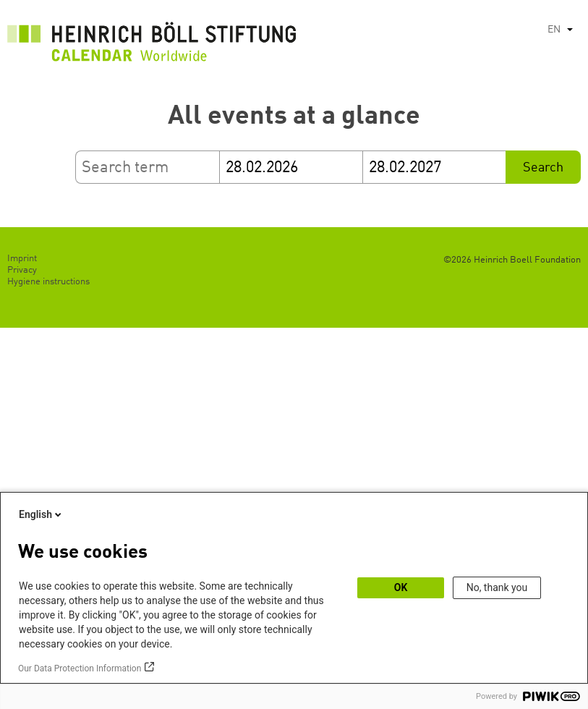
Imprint (22, 259)
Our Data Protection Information (80, 668)
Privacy (22, 270)
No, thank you (497, 587)
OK (401, 587)
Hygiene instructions (48, 282)
